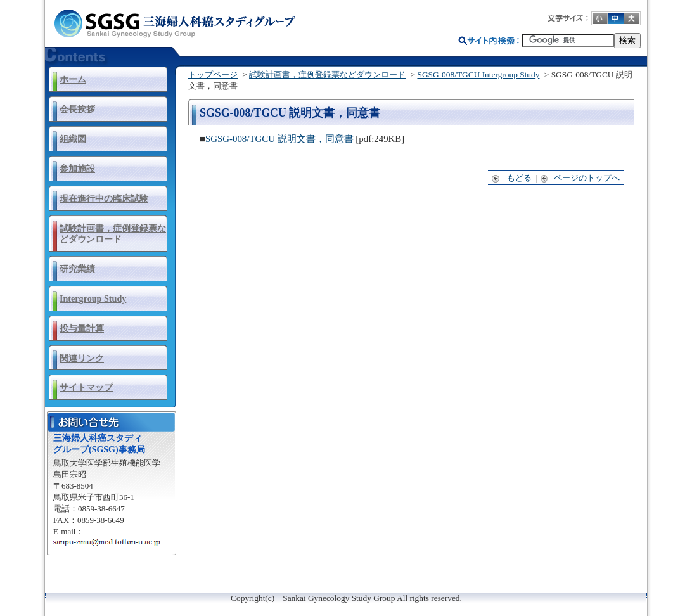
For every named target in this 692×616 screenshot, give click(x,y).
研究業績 (77, 269)
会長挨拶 (77, 109)
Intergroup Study (93, 298)
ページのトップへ (581, 178)
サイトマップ (86, 387)
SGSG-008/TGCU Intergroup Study (478, 74)
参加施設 (77, 169)
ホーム (73, 79)
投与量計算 (82, 328)
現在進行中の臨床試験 (104, 198)
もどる (512, 178)
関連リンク (82, 358)
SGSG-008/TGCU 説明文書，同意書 (279, 139)
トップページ (213, 74)
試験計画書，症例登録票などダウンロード (113, 234)
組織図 (73, 139)
